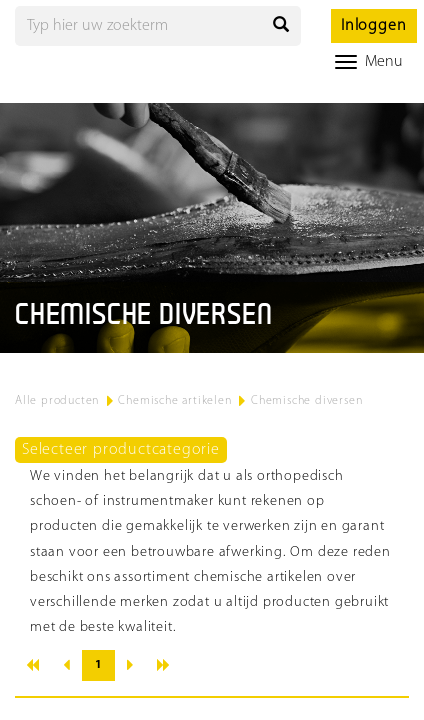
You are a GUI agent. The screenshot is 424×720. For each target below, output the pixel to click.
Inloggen (373, 26)
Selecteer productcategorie (121, 450)
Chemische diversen (306, 401)
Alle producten (57, 401)
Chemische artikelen (174, 401)
